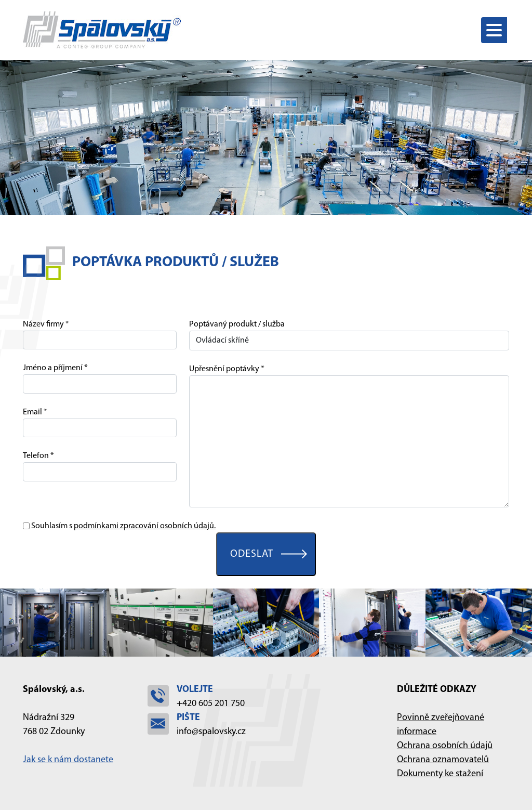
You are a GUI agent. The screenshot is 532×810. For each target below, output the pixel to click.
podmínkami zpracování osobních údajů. (145, 526)
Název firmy (43, 324)
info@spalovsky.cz (211, 732)
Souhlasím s (123, 526)
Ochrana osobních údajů (445, 746)
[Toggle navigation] (495, 30)
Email (32, 412)
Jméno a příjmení (53, 368)
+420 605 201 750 (211, 704)
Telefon (36, 456)
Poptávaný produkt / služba (237, 324)
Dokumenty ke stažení (440, 774)
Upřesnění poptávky (224, 369)
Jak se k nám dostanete (68, 760)
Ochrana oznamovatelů (443, 760)
